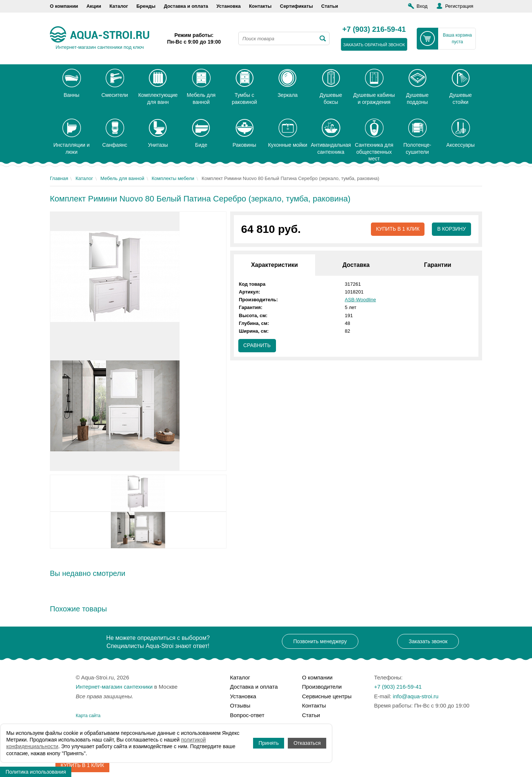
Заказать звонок (428, 641)
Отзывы (240, 705)
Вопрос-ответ (247, 715)
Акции (94, 6)
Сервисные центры (327, 696)
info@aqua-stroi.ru (416, 696)
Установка (229, 6)
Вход (422, 6)
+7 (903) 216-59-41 (374, 30)
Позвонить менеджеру (320, 641)
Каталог (119, 6)
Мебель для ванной (122, 178)
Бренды (146, 6)
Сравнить (257, 346)
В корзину (451, 229)
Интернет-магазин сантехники (114, 687)
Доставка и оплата (186, 6)
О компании (64, 6)
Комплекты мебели (173, 178)
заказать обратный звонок (374, 45)
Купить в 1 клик (397, 229)
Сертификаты (296, 6)
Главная (59, 178)
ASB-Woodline (360, 300)
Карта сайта (88, 716)
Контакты (260, 6)
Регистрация (459, 6)
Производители (322, 687)
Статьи (330, 6)
